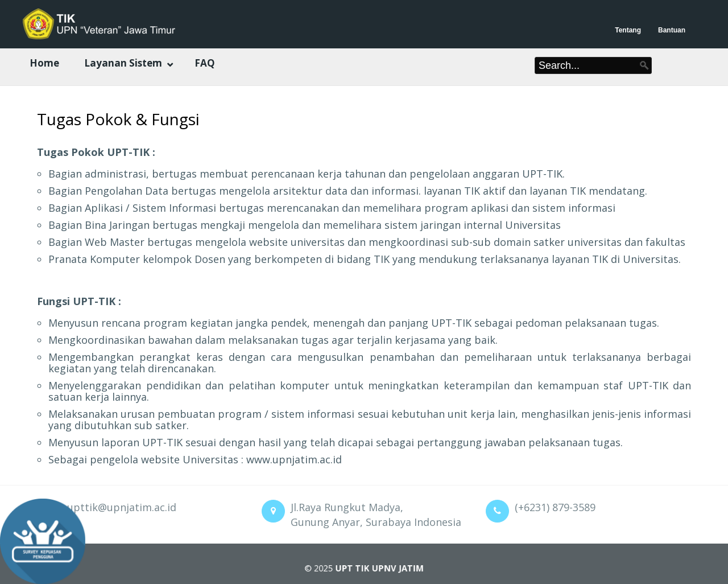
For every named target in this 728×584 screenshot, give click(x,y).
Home (44, 63)
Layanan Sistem (123, 63)
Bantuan (672, 30)
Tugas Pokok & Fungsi (118, 119)
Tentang (628, 30)
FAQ (205, 63)
